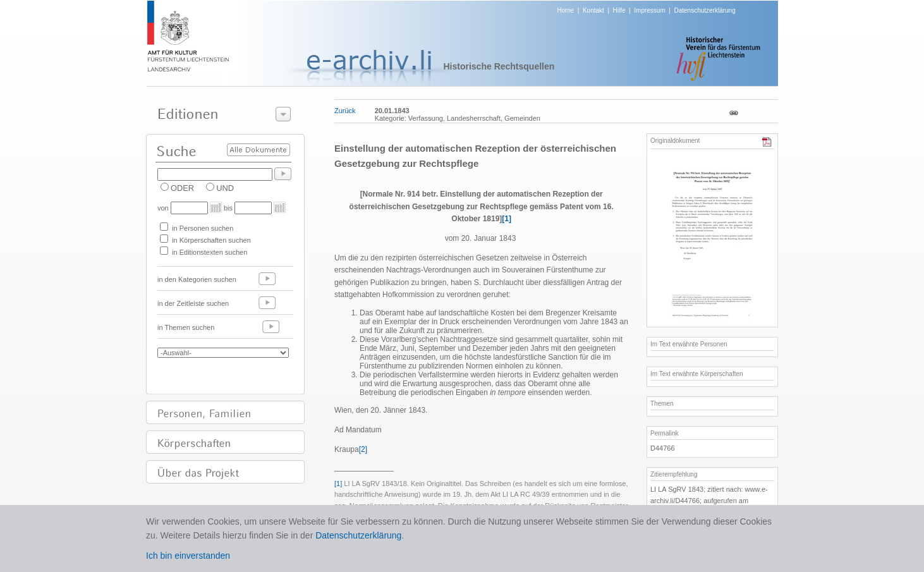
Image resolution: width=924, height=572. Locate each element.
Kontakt (593, 10)
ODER (182, 188)
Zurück (345, 111)
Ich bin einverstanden (188, 556)
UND (225, 188)
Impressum (649, 10)
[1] (507, 219)
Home (566, 10)
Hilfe (619, 10)
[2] (363, 449)
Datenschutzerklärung (704, 10)
